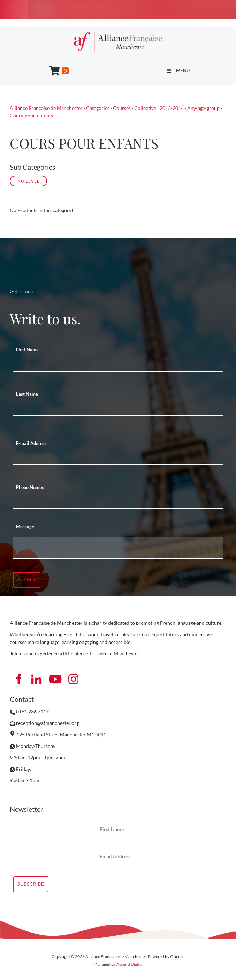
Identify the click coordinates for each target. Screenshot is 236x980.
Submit (27, 580)
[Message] (118, 548)
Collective (145, 108)
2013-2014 (172, 108)
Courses (122, 108)
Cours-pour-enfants (31, 115)
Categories (98, 108)
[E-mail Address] (118, 457)
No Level (28, 181)
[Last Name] (118, 408)
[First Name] (118, 364)
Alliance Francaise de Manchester (46, 108)
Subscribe (31, 884)
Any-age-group (203, 108)
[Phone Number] (118, 502)
